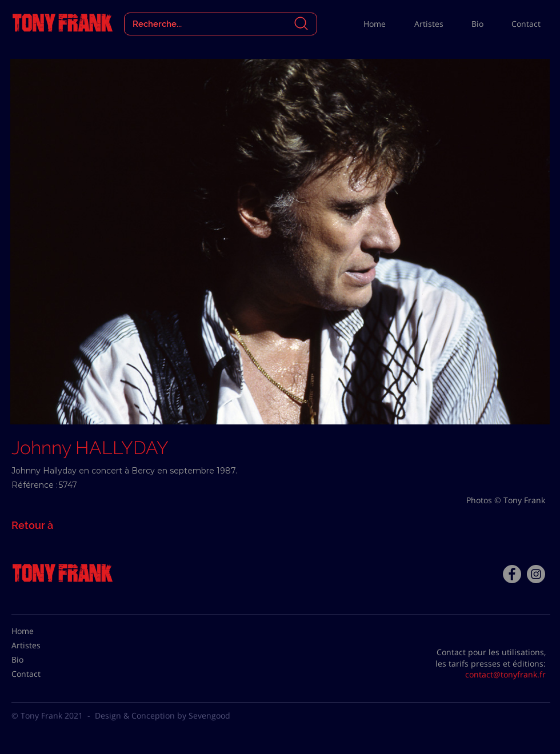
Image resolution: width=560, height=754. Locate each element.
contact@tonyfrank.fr (505, 674)
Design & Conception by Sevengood (163, 715)
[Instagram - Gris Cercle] (536, 574)
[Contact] (40, 674)
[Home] (40, 631)
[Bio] (40, 660)
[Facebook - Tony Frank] (512, 574)
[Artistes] (40, 645)
